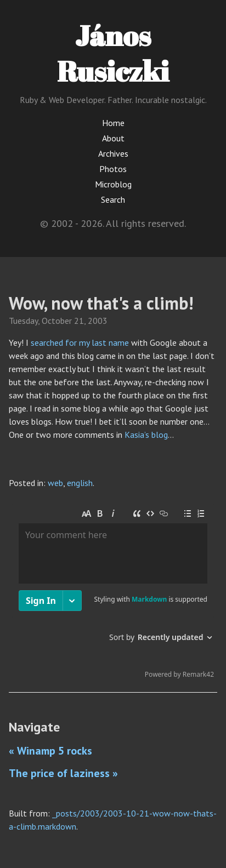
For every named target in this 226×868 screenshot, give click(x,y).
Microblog (113, 184)
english (80, 483)
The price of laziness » (63, 773)
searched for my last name (80, 342)
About (113, 138)
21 (79, 321)
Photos (113, 169)
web (55, 483)
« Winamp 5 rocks (50, 751)
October (57, 321)
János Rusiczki (113, 53)
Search (113, 199)
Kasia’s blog (146, 435)
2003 (98, 321)
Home (113, 123)
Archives (113, 153)
